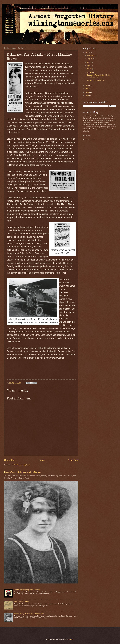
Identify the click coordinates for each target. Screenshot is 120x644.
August (90, 59)
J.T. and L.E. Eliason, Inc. (96, 80)
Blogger (71, 639)
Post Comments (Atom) (22, 465)
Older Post (73, 460)
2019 (87, 85)
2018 (87, 89)
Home (42, 460)
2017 (87, 92)
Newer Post (10, 460)
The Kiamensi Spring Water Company (27, 590)
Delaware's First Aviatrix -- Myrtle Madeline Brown (98, 76)
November (91, 56)
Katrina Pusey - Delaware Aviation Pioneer (23, 472)
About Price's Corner (21, 602)
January (90, 72)
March (90, 69)
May (89, 62)
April (89, 66)
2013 (87, 95)
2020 (87, 53)
